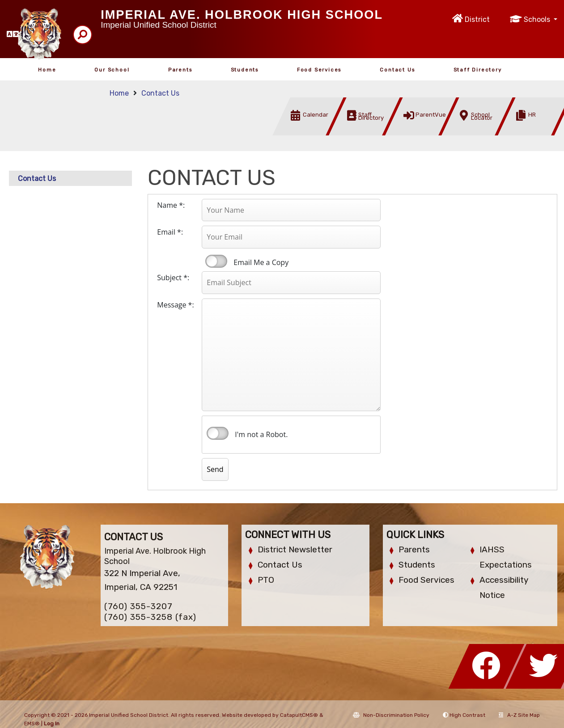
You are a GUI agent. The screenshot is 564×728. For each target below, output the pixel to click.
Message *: (175, 305)
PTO (266, 580)
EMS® (32, 724)
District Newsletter (295, 549)
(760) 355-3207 (138, 606)
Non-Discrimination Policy (391, 715)
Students (245, 70)
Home (47, 70)
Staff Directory (478, 70)
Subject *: (173, 278)
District (477, 19)
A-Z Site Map (519, 715)
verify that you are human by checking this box (218, 433)
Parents (180, 70)
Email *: (170, 232)
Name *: (171, 205)
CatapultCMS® (299, 715)
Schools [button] (538, 19)
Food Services (319, 70)
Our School (112, 70)
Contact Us (397, 70)
